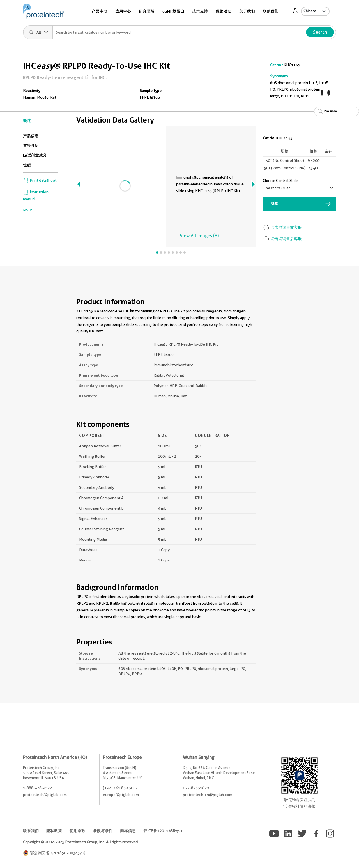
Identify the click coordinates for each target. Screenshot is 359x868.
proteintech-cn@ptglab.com (208, 795)
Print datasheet (40, 180)
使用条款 (77, 831)
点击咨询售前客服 (282, 227)
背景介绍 (31, 146)
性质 (27, 165)
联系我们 (271, 11)
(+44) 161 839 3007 (120, 788)
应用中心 (123, 11)
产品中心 (100, 11)
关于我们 (247, 11)
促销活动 (224, 11)
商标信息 (128, 831)
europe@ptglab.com (121, 795)
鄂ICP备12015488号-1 (163, 831)
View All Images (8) (199, 236)
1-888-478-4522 (37, 788)
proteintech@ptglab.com (45, 795)
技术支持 (200, 11)
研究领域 (147, 11)
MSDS (28, 210)
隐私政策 (54, 831)
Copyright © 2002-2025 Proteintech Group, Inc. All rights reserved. (81, 842)
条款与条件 (103, 831)
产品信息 (31, 136)
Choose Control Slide (280, 181)
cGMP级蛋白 (173, 11)
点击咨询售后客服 (282, 239)
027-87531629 (196, 788)
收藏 (274, 203)
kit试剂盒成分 (35, 155)
